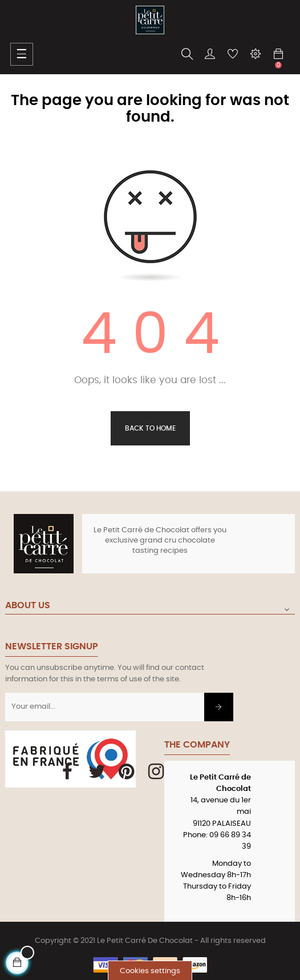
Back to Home (150, 428)
